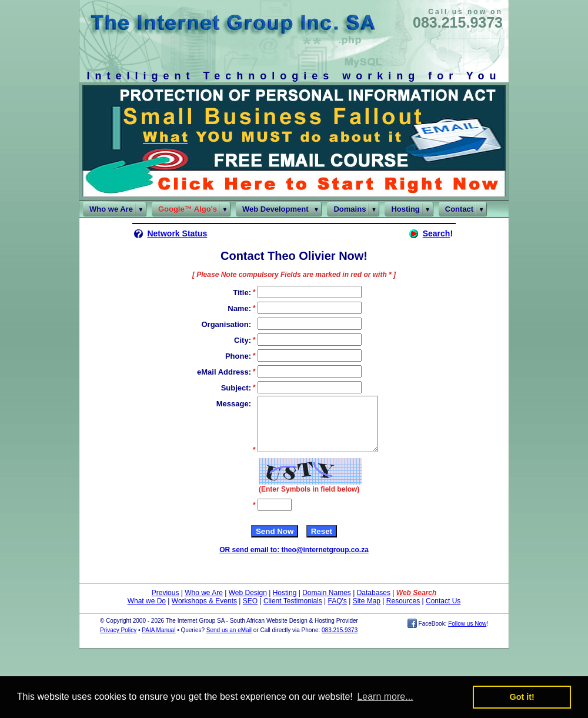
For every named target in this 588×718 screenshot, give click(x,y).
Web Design (248, 603)
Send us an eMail (229, 641)
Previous (166, 603)
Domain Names (327, 603)
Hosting (285, 603)
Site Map (367, 612)
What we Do (147, 612)
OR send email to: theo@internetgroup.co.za (294, 560)
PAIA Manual (158, 641)
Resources (403, 612)
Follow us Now (467, 634)
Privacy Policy (118, 641)
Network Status (177, 233)
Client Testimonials (293, 612)
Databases (374, 603)
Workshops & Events (204, 612)
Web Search (416, 603)
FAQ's (338, 612)
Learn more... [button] (385, 697)
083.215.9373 (458, 22)
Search (437, 233)
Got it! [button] (522, 697)
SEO (250, 612)
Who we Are (204, 603)
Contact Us (443, 612)
